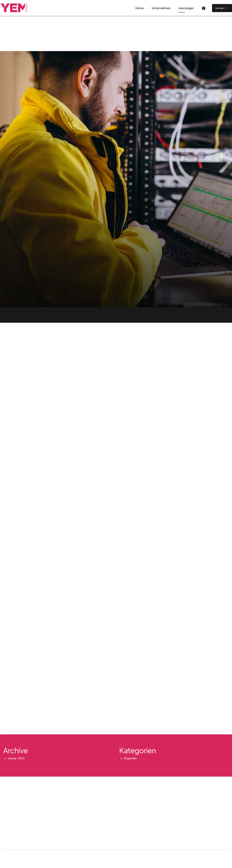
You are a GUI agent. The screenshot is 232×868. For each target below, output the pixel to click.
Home (140, 8)
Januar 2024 (16, 758)
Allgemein (130, 758)
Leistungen (186, 8)
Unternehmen (161, 8)
